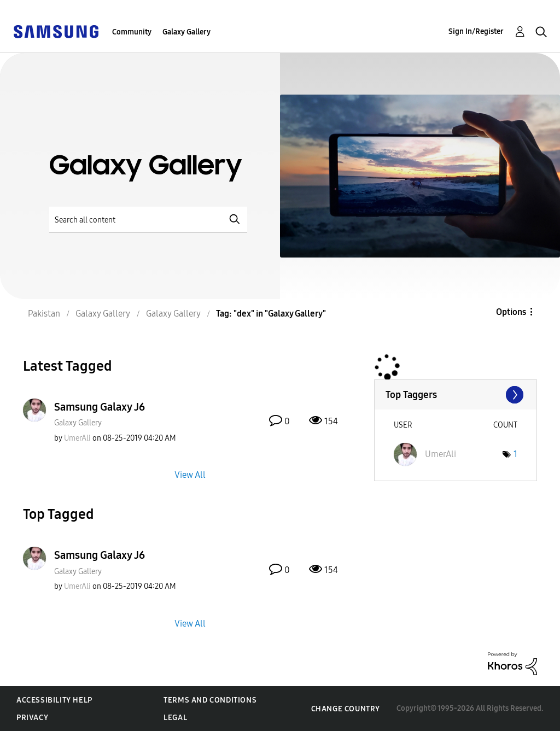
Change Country (346, 709)
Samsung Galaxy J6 (100, 407)
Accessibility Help (54, 700)
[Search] (148, 220)
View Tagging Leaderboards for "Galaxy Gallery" (456, 395)
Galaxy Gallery (186, 32)
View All (190, 475)
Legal (175, 718)
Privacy (32, 718)
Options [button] (511, 312)
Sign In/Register (476, 31)
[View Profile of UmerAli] (77, 438)
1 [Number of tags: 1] (515, 454)
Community (132, 32)
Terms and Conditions (210, 700)
